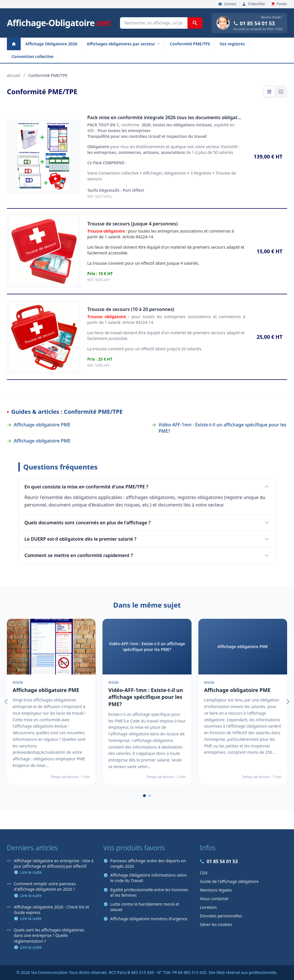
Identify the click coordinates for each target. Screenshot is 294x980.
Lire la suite (28, 872)
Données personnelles (221, 916)
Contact (227, 4)
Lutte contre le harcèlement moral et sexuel (141, 907)
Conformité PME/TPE (190, 44)
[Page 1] (144, 796)
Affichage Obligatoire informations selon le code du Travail (145, 878)
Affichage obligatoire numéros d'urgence (145, 919)
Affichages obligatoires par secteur (123, 44)
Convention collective (32, 56)
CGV (204, 873)
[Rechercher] (195, 23)
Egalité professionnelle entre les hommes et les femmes (146, 892)
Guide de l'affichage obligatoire (229, 881)
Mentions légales (216, 890)
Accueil (13, 75)
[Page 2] (150, 796)
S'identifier (254, 4)
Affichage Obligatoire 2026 (51, 44)
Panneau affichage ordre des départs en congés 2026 (145, 863)
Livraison (208, 907)
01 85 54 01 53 (254, 23)
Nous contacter (214, 899)
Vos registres (232, 44)
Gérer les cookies (216, 924)
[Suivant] (288, 702)
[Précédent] (6, 702)
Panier (279, 4)
